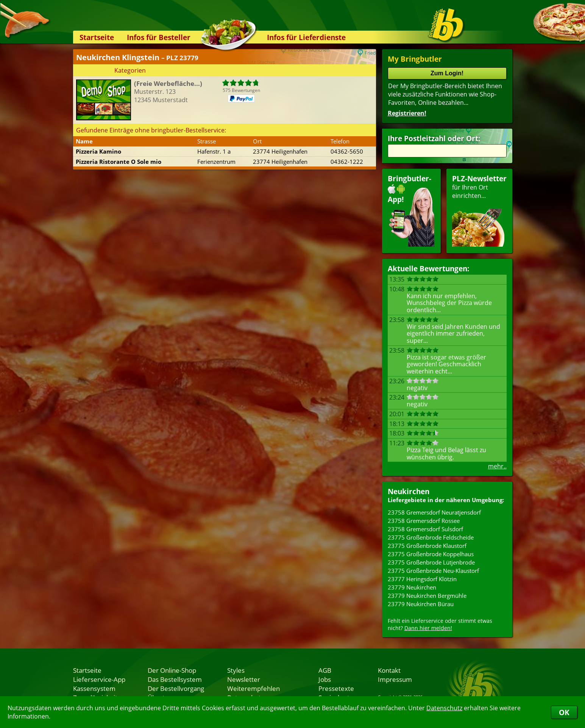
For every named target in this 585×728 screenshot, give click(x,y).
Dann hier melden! (428, 628)
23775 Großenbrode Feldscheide (431, 537)
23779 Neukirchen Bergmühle (427, 596)
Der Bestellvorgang (176, 688)
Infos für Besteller (159, 37)
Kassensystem (94, 688)
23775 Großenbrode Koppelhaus (431, 554)
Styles (236, 670)
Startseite (97, 37)
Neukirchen (409, 491)
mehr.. (497, 466)
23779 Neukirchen (412, 587)
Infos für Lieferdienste (306, 37)
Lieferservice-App (99, 679)
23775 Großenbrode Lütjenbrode (431, 562)
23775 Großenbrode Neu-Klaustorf (433, 571)
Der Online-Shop (172, 670)
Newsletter (244, 679)
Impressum (395, 679)
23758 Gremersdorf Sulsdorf (425, 529)
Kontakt (389, 670)
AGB (325, 670)
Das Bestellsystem (175, 679)
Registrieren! (407, 113)
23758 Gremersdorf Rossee (424, 521)
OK (564, 712)
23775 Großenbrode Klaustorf (427, 546)
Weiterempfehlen (253, 688)
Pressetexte (336, 688)
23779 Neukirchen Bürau (421, 604)
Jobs (325, 679)
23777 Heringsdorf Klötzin (422, 579)
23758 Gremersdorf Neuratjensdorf (434, 512)
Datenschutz (444, 708)
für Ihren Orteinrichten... (479, 210)
